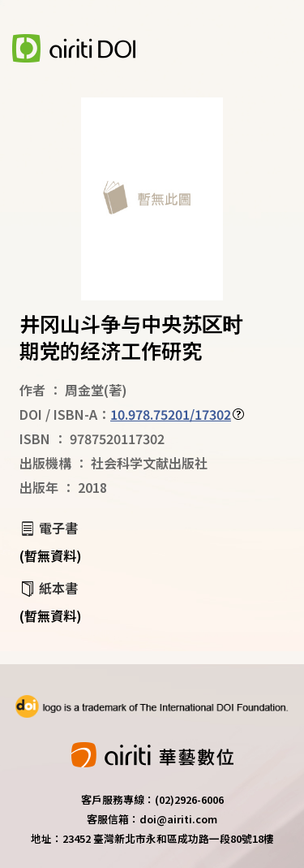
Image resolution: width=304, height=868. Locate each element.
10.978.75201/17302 (171, 414)
